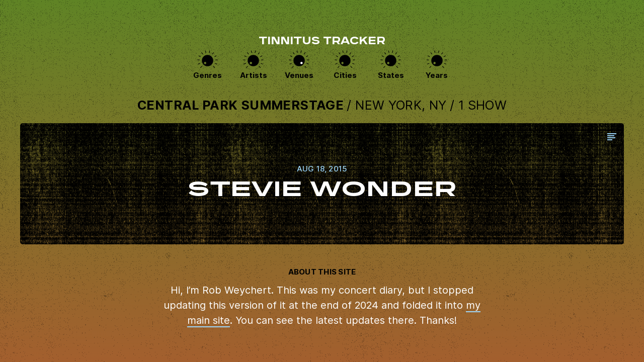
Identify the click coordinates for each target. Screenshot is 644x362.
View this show (322, 184)
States (391, 75)
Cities (345, 75)
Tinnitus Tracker (322, 42)
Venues (299, 75)
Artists (254, 75)
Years (437, 75)
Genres (208, 75)
